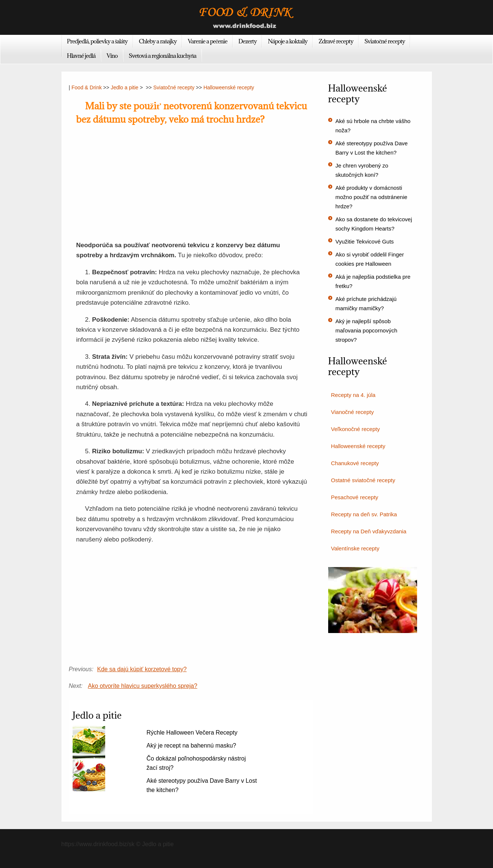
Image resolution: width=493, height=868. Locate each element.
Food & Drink (87, 87)
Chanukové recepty (355, 463)
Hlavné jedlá (81, 56)
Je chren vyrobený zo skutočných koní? (362, 170)
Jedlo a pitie (125, 87)
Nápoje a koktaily (288, 41)
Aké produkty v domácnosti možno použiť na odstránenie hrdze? (372, 197)
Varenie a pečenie (208, 41)
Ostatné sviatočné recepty (363, 480)
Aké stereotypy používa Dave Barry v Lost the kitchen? (202, 785)
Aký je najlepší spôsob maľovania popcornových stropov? (367, 330)
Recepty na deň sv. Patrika (364, 514)
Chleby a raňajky (158, 41)
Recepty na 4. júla (353, 395)
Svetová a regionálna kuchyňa (163, 56)
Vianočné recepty (353, 412)
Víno (112, 56)
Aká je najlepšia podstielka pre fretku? (373, 281)
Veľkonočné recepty (356, 429)
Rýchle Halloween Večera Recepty (192, 733)
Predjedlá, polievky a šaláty (97, 41)
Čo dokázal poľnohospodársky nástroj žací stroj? (196, 763)
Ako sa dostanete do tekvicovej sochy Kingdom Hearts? (374, 224)
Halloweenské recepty (229, 87)
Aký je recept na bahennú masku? (191, 746)
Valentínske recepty (355, 548)
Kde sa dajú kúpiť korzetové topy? (142, 669)
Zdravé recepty (336, 41)
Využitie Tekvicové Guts (365, 241)
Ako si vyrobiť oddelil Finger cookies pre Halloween (370, 259)
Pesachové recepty (355, 497)
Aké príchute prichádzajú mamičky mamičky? (366, 304)
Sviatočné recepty (385, 41)
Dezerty (248, 41)
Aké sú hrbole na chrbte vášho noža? (373, 126)
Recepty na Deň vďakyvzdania (369, 531)
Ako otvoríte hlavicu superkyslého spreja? (142, 686)
